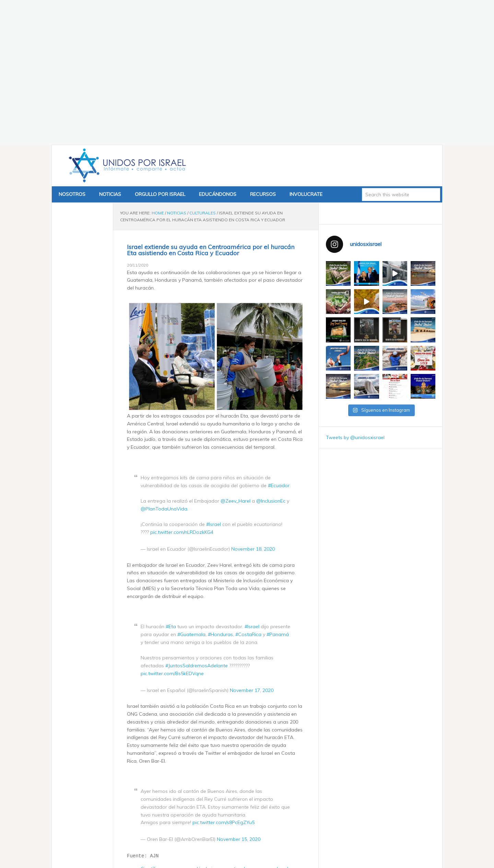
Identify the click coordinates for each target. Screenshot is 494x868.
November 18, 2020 (253, 408)
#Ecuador (279, 345)
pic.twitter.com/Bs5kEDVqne (172, 533)
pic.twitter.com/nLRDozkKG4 (182, 391)
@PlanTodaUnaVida (164, 368)
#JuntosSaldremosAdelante (197, 525)
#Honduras (220, 494)
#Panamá (278, 494)
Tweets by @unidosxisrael (355, 297)
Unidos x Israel (126, 25)
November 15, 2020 (239, 699)
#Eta (171, 486)
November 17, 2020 (252, 550)
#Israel (214, 384)
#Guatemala (191, 494)
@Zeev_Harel (236, 360)
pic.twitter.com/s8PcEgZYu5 (224, 682)
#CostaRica (248, 494)
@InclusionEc (271, 360)
